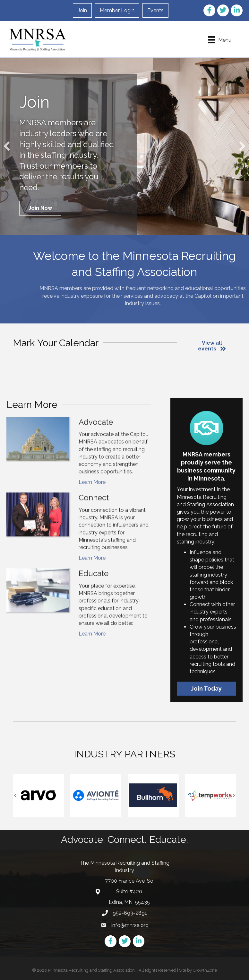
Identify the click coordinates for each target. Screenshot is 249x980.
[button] (40, 208)
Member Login (117, 10)
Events (155, 10)
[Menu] (220, 40)
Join (82, 10)
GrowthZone (205, 970)
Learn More (92, 503)
